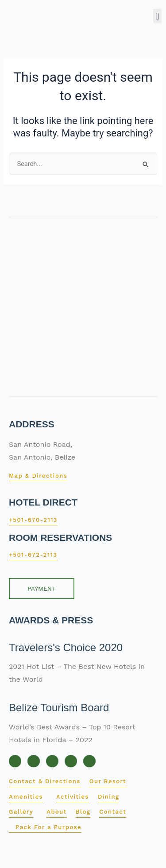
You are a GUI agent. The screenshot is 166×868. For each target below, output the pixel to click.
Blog (83, 812)
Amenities (26, 797)
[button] (157, 16)
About (57, 812)
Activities (73, 797)
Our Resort (108, 781)
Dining (109, 797)
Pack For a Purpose (48, 827)
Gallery (21, 812)
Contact (113, 812)
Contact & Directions (45, 781)
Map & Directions (38, 476)
